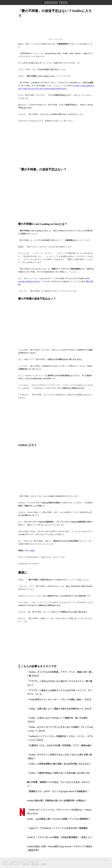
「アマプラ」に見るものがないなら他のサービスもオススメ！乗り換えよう (60, 683)
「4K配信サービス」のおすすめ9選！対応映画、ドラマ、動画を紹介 (59, 745)
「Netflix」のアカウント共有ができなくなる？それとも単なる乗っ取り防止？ (59, 757)
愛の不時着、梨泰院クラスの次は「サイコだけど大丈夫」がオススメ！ (59, 784)
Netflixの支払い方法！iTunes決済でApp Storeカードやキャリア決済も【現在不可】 (60, 848)
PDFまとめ (26, 864)
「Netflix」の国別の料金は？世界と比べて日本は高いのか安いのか (58, 773)
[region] (56, 144)
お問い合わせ (35, 864)
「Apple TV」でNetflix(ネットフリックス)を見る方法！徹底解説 (57, 828)
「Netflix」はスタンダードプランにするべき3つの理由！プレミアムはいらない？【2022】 (60, 729)
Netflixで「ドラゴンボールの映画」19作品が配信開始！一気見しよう (60, 837)
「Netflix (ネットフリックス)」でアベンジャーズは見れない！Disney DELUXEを (59, 812)
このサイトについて (15, 864)
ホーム (5, 864)
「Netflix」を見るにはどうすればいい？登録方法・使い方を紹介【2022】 (57, 720)
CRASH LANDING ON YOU (29, 281)
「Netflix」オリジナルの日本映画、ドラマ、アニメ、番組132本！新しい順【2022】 (60, 674)
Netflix (32, 550)
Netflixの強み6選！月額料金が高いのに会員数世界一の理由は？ (57, 801)
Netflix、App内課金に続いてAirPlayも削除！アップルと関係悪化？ (59, 819)
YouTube (44, 864)
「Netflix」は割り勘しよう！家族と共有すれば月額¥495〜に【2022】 (60, 709)
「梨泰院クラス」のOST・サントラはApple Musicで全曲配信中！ (58, 791)
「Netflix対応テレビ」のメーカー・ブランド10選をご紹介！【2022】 (60, 700)
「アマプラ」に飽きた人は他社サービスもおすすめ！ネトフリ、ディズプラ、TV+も (60, 692)
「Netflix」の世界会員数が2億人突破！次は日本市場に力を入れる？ (59, 764)
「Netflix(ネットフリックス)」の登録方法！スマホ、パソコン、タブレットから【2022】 (60, 738)
